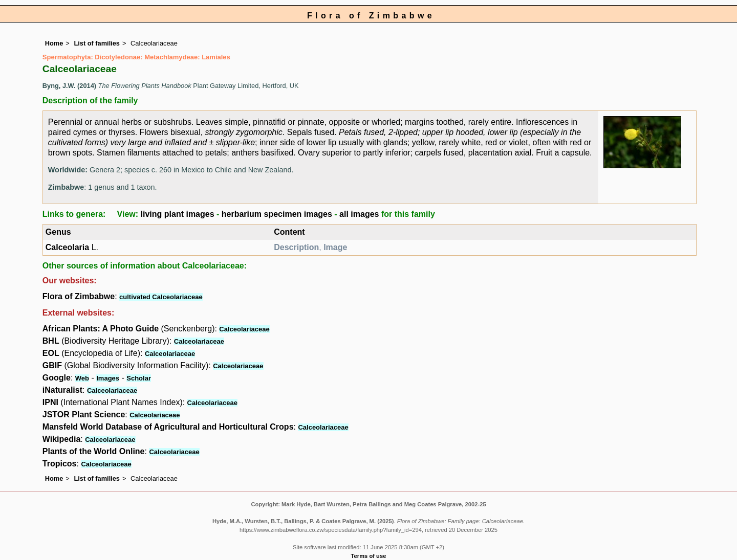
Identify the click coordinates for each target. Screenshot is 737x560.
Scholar (139, 378)
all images (359, 214)
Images (108, 378)
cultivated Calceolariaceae (161, 297)
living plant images (178, 214)
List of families (97, 43)
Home (54, 43)
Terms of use (369, 556)
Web (82, 378)
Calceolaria (67, 247)
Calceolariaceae (244, 329)
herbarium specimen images (277, 214)
